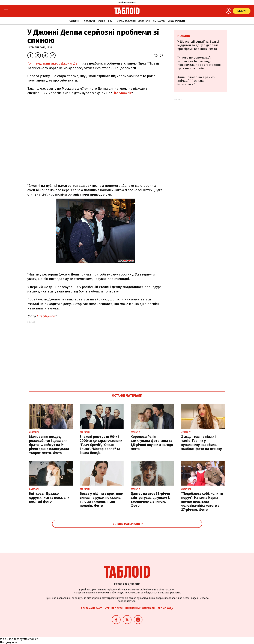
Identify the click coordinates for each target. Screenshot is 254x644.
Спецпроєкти (176, 21)
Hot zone (159, 21)
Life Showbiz (122, 93)
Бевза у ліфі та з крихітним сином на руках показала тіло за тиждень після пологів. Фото (102, 500)
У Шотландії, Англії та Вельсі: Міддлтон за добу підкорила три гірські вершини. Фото (198, 45)
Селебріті (75, 21)
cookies (33, 639)
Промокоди (165, 608)
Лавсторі (144, 21)
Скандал (89, 21)
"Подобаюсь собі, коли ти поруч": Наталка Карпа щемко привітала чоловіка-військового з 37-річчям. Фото (202, 502)
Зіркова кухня (126, 21)
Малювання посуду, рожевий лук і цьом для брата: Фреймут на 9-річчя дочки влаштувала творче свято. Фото (49, 445)
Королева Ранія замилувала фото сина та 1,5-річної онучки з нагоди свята (152, 443)
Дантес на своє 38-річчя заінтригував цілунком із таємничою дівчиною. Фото (151, 500)
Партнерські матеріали (140, 608)
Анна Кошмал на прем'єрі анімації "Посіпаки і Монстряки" (196, 81)
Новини (184, 36)
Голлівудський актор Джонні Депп (54, 63)
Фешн (101, 21)
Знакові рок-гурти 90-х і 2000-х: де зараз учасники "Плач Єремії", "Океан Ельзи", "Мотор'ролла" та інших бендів (101, 445)
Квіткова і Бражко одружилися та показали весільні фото (49, 498)
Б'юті (111, 21)
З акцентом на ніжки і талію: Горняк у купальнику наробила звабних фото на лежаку (202, 443)
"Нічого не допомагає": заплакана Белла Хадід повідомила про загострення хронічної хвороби (199, 63)
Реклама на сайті (92, 608)
